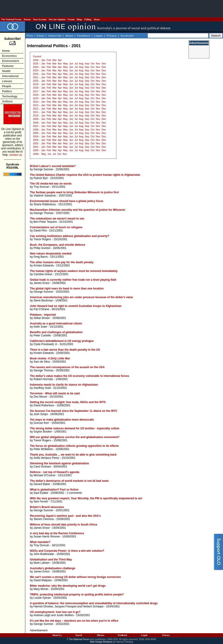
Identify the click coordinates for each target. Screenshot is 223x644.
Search (79, 635)
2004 (36, 136)
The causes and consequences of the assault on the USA (67, 367)
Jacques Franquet (66, 606)
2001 (36, 147)
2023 (36, 70)
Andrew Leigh (42, 615)
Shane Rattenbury (45, 204)
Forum (71, 19)
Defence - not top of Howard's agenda (55, 472)
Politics (7, 91)
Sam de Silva (42, 362)
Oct (93, 64)
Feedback (84, 36)
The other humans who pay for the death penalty (62, 262)
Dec (104, 64)
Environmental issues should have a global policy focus (67, 201)
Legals (98, 36)
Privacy (112, 36)
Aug (81, 64)
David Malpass (43, 580)
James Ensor (42, 283)
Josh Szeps (41, 414)
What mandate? (40, 542)
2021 (36, 77)
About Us (57, 635)
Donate (27, 19)
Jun (71, 64)
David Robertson (44, 405)
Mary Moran (41, 589)
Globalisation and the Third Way (51, 560)
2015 (36, 98)
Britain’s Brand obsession (47, 507)
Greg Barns (41, 257)
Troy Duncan (41, 187)
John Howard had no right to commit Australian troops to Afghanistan (76, 306)
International (10, 76)
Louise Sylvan (42, 598)
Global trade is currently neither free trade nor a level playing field (73, 280)
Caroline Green (43, 274)
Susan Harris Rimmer (47, 537)
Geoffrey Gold (42, 388)
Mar (55, 60)
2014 (36, 102)
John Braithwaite (44, 554)
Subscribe (55, 36)
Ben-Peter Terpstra (45, 222)
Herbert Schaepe (93, 606)
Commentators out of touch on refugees (56, 227)
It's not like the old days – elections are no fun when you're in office (74, 621)
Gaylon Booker (43, 432)
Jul (76, 64)
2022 (36, 74)
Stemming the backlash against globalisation (59, 463)
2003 (36, 140)
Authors (7, 101)
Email (41, 36)
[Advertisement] (111, 9)
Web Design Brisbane (101, 642)
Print (30, 36)
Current (37, 56)
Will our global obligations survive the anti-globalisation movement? (75, 437)
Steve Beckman (43, 300)
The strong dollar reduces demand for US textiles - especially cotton (75, 428)
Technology (10, 96)
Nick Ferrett (41, 502)
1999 (36, 154)
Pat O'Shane (41, 309)
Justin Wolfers (65, 615)
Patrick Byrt (41, 178)
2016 (36, 95)
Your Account (40, 19)
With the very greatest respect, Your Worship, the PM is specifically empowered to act (86, 498)
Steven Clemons (44, 519)
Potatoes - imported (43, 315)
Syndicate (127, 36)
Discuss (101, 635)
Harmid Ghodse (43, 606)
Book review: (50, 358)
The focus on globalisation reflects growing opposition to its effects (74, 446)
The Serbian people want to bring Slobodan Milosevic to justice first (74, 192)
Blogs (80, 19)
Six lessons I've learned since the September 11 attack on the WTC (74, 411)
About (97, 19)
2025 (36, 64)
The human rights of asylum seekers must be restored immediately (74, 271)
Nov (98, 64)
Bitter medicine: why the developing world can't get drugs (68, 586)
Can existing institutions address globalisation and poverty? (70, 236)
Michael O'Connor (45, 475)
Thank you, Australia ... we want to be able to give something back (73, 455)
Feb (49, 60)
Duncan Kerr (41, 423)
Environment (10, 61)
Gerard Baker (42, 484)
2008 (36, 123)
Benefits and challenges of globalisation (56, 332)
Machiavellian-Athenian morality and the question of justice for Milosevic (78, 210)
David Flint (40, 231)
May (66, 64)
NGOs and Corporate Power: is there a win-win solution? (67, 551)
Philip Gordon (42, 248)
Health (6, 71)
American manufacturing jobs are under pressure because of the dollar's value (81, 297)
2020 (36, 81)
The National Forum (11, 19)
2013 (36, 105)
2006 (36, 130)
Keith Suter (40, 327)
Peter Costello (42, 335)
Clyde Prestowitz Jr (45, 344)
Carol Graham (42, 467)
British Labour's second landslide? (53, 166)
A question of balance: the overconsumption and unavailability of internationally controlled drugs (94, 603)
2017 (36, 91)
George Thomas (44, 213)
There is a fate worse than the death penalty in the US (65, 350)
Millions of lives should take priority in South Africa (63, 525)
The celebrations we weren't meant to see (57, 219)
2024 (36, 67)
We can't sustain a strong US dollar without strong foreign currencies (75, 577)
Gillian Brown (42, 318)
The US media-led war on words (51, 184)
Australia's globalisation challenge (53, 568)
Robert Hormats (43, 379)
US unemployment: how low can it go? (55, 612)
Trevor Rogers (42, 239)
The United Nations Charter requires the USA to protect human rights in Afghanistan (85, 175)
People (7, 86)
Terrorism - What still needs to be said (55, 393)
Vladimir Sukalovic (45, 196)
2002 (36, 143)
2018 (36, 88)
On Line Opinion (57, 19)
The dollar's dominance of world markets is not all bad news (69, 481)
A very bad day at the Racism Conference (57, 533)
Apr (60, 60)
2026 (36, 60)
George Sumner (43, 169)
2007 (36, 126)
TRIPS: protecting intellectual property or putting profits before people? (77, 595)
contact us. (16, 155)
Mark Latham (42, 563)
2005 (36, 133)
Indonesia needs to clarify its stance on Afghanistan (64, 385)
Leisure (7, 81)
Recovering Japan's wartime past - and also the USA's (65, 516)
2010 (36, 116)
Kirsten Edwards (44, 266)
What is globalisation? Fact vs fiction (54, 490)
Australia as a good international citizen (56, 323)
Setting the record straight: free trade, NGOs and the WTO (68, 402)
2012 (36, 109)
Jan (43, 60)
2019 (36, 84)
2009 (36, 119)
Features (8, 66)
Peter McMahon (43, 449)
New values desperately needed (51, 254)
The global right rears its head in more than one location (67, 289)
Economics (9, 56)
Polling (88, 19)
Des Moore (40, 397)
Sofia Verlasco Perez (46, 458)
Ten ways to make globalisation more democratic (62, 420)
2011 (36, 112)
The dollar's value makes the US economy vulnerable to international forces (80, 376)
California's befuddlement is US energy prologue (62, 341)
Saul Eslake (41, 493)
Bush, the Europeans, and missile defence (58, 245)
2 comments (74, 493)
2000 (36, 150)
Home (6, 51)
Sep (87, 64)
